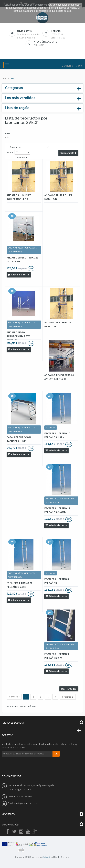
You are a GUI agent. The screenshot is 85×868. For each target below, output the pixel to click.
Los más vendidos (20, 98)
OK (56, 754)
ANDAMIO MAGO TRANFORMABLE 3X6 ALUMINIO (18, 336)
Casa (4, 78)
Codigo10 (46, 857)
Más (7, 137)
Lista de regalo (17, 108)
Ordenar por (16, 147)
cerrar (42, 18)
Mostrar (10, 152)
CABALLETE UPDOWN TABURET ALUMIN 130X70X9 (19, 441)
